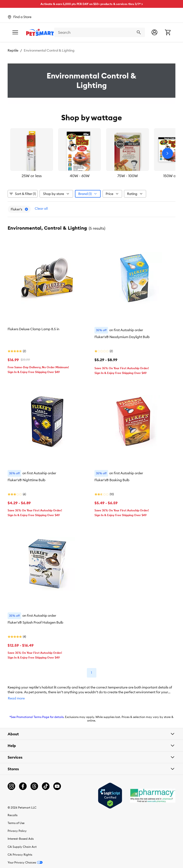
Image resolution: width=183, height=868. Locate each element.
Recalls (12, 815)
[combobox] (104, 32)
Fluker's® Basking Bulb (112, 480)
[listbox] (91, 153)
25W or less (32, 176)
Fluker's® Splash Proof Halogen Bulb (35, 622)
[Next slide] (168, 153)
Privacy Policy (17, 831)
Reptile (13, 50)
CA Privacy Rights (20, 855)
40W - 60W (80, 176)
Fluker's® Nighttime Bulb (27, 480)
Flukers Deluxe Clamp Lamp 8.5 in (33, 329)
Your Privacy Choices (25, 862)
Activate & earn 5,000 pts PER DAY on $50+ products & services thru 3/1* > (92, 4)
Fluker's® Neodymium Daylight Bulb (122, 337)
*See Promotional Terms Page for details (37, 717)
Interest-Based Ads (21, 839)
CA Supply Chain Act (22, 847)
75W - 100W (128, 176)
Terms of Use (16, 823)
